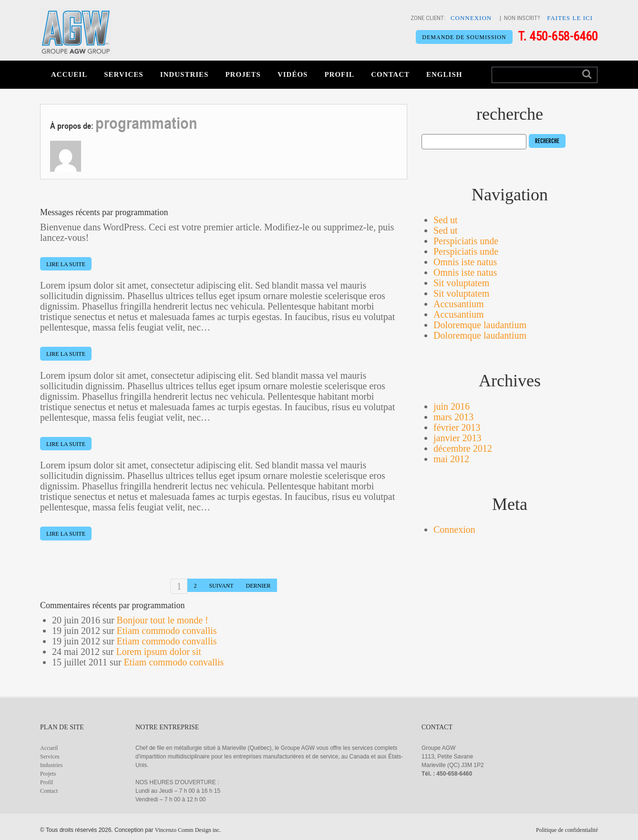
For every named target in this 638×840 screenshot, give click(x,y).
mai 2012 (451, 459)
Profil (339, 74)
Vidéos (293, 74)
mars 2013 (453, 417)
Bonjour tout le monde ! (163, 620)
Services (124, 74)
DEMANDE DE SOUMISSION (463, 37)
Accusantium (459, 304)
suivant (221, 586)
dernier (258, 586)
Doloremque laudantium (480, 325)
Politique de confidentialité (567, 830)
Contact (390, 74)
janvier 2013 (458, 438)
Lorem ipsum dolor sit (158, 652)
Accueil (69, 74)
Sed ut (446, 220)
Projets (243, 74)
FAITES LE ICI (570, 18)
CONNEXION (471, 18)
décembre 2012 (463, 448)
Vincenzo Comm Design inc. (188, 830)
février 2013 (457, 427)
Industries (185, 74)
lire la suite (66, 264)
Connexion (454, 529)
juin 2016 (452, 406)
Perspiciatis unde (466, 241)
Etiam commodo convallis (167, 631)
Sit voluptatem (461, 283)
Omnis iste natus (465, 262)
